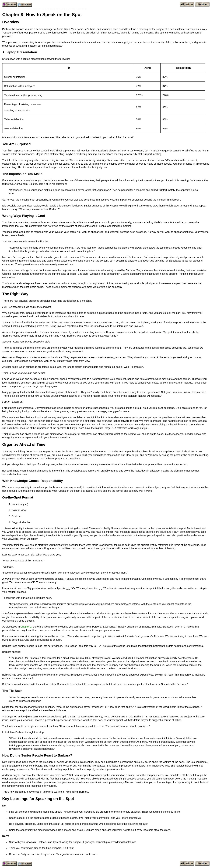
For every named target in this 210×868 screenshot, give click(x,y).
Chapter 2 (26, 627)
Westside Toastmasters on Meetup (21, 859)
